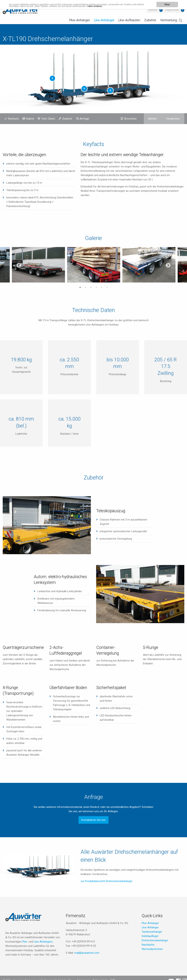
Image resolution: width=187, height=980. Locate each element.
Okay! (167, 4)
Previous (19, 265)
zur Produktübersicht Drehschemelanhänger (107, 881)
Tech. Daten (48, 119)
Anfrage (84, 119)
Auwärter (21, 10)
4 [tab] (96, 287)
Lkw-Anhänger (104, 20)
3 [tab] (91, 287)
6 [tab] (107, 287)
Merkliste (153, 10)
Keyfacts (13, 119)
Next (168, 265)
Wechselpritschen (152, 949)
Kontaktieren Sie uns (93, 820)
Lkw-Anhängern (43, 942)
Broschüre (130, 119)
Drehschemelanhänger (155, 940)
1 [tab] (80, 287)
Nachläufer (148, 945)
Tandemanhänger (152, 932)
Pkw (25, 942)
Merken (153, 119)
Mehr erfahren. (95, 6)
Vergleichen (173, 119)
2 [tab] (85, 287)
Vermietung (169, 20)
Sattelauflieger (150, 936)
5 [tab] (102, 287)
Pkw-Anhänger (80, 20)
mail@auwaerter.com (87, 953)
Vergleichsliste (172, 10)
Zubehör (150, 20)
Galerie (30, 119)
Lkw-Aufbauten (129, 20)
